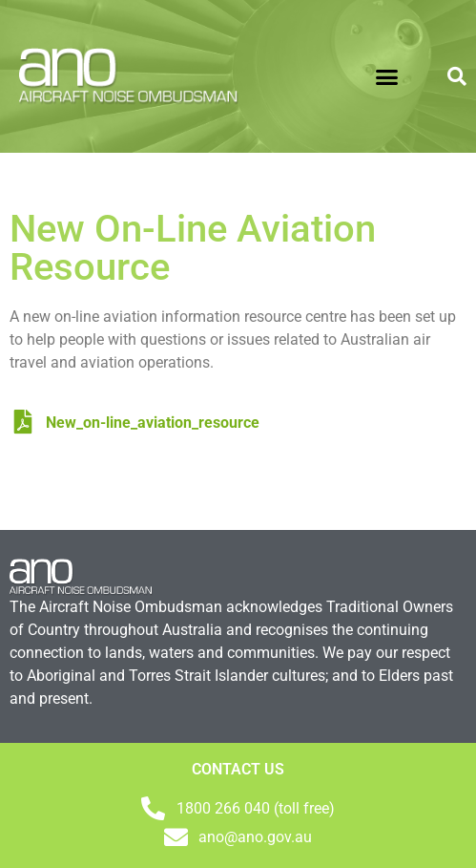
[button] (387, 76)
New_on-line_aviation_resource (137, 423)
